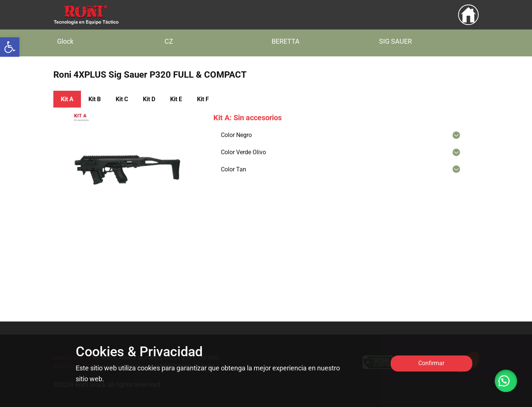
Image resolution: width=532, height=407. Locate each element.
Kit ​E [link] (176, 99)
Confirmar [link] (431, 363)
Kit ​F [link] (203, 99)
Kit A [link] (67, 99)
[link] (10, 47)
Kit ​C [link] (122, 99)
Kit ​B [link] (95, 99)
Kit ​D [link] (149, 99)
